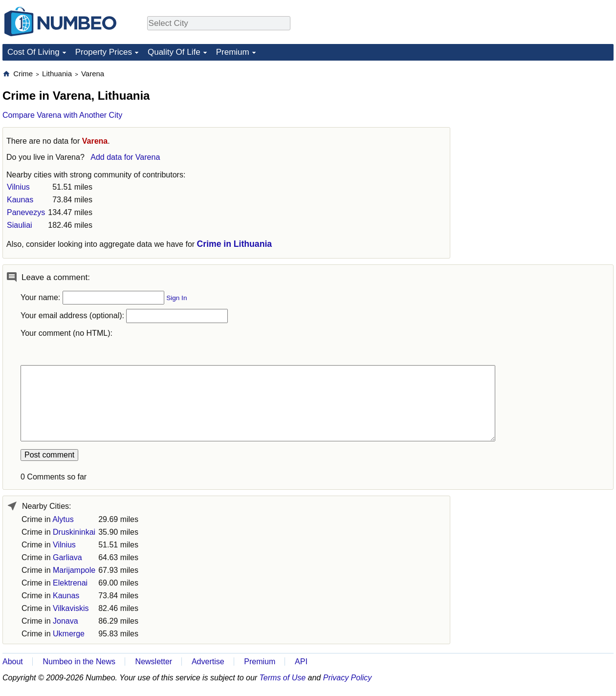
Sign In (176, 298)
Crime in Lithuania (234, 244)
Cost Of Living (33, 52)
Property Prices (104, 52)
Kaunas (20, 200)
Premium (233, 52)
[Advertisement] (522, 216)
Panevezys (26, 212)
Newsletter (154, 662)
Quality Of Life (174, 52)
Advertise (208, 662)
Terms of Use (283, 678)
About (13, 662)
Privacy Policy (348, 678)
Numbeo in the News (79, 662)
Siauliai (20, 225)
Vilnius (18, 187)
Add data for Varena (125, 157)
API (301, 662)
